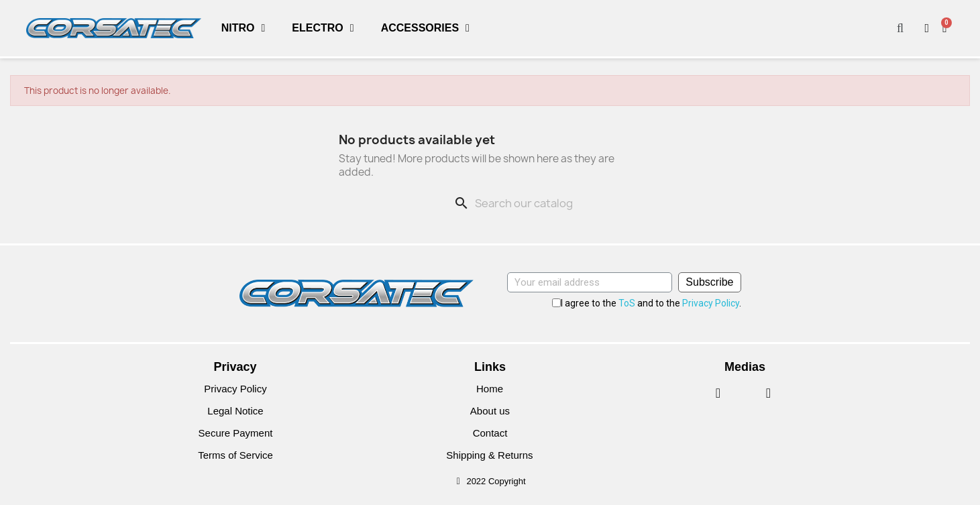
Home (490, 389)
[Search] (545, 203)
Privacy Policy (711, 303)
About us (490, 411)
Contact (490, 433)
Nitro (243, 28)
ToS (627, 303)
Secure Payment (235, 433)
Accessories (425, 28)
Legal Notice (235, 411)
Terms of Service (235, 455)
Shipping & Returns (490, 455)
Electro (323, 28)
